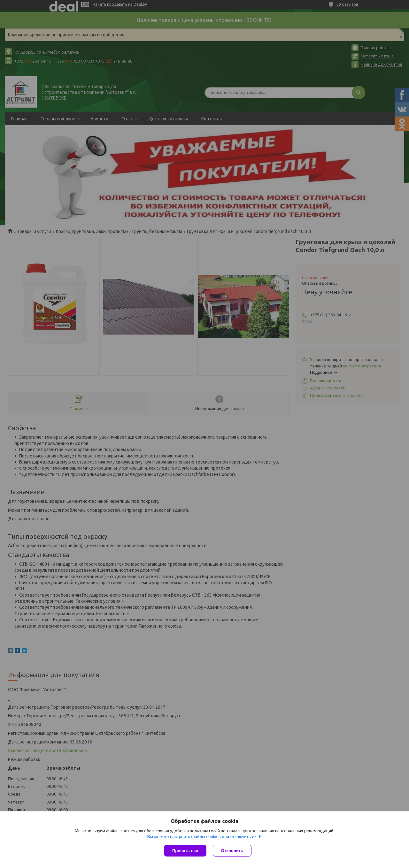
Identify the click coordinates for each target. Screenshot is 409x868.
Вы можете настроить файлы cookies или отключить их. (202, 837)
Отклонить (232, 851)
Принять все (185, 851)
